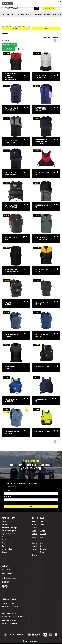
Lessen (54, 16)
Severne (42, 543)
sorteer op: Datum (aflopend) (51, 37)
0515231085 (6, 582)
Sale (3, 16)
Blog (3, 546)
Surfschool (38, 16)
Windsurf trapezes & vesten (19, 26)
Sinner (42, 546)
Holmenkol (35, 546)
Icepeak (34, 549)
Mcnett (42, 521)
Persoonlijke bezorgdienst (9, 531)
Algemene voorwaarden (8, 534)
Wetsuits (29, 16)
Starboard (43, 549)
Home (3, 26)
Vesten (28, 26)
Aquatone (35, 521)
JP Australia (36, 555)
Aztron (34, 525)
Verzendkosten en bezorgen (10, 528)
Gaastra (34, 543)
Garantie (4, 540)
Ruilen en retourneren (8, 537)
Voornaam (7, 497)
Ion (33, 552)
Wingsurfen (20, 16)
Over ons (4, 525)
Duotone (35, 534)
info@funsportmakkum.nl (9, 578)
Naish (42, 528)
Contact (4, 521)
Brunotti (35, 528)
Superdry (43, 552)
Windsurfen (10, 16)
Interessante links (7, 549)
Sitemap (4, 552)
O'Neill (42, 537)
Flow (33, 540)
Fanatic (34, 537)
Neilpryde (43, 531)
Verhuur (47, 16)
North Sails (43, 534)
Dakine (34, 531)
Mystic (42, 525)
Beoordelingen (13, 624)
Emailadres (8, 491)
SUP (60, 16)
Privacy (4, 543)
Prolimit (42, 540)
